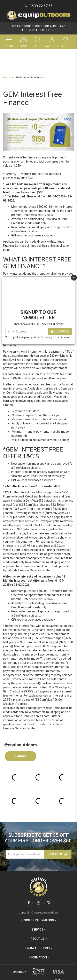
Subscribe (60, 331)
